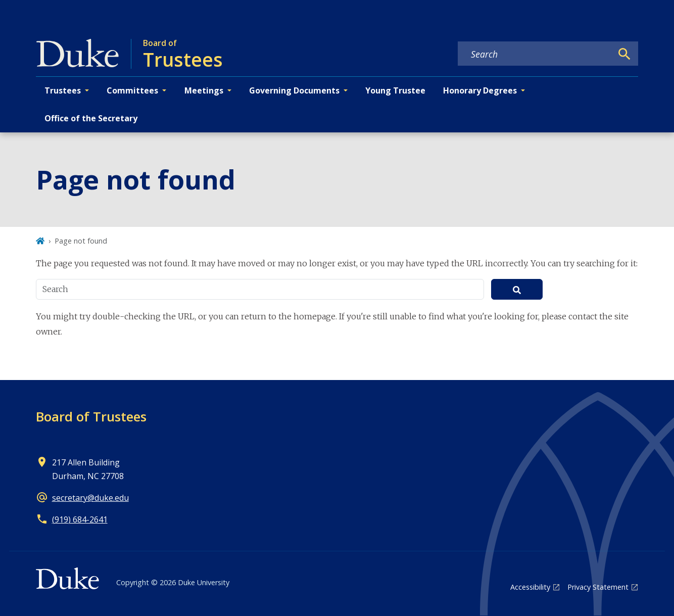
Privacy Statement (598, 587)
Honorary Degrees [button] (480, 90)
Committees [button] (132, 90)
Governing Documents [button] (294, 90)
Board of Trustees (91, 416)
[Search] (624, 54)
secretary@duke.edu (90, 498)
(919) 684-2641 (80, 519)
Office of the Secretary (91, 118)
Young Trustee (395, 90)
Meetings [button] (204, 90)
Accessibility (530, 587)
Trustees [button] (63, 90)
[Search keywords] (535, 54)
